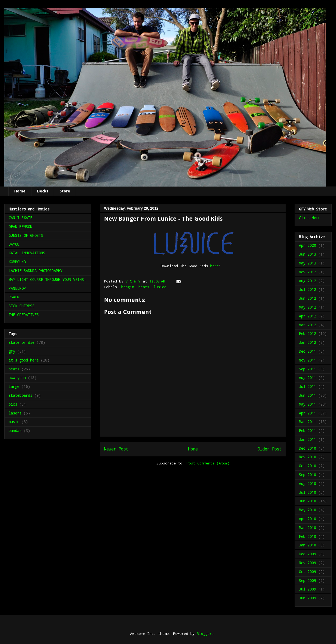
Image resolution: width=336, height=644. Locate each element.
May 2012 (308, 307)
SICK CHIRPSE (22, 306)
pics (13, 404)
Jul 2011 (308, 386)
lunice (160, 287)
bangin (128, 287)
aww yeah (17, 378)
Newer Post (116, 449)
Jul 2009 (308, 589)
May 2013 (308, 263)
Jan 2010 (308, 545)
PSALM (14, 297)
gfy (12, 351)
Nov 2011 (308, 360)
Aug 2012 (308, 281)
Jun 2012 (308, 298)
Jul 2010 (308, 492)
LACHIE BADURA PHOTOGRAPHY (35, 271)
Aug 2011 (308, 378)
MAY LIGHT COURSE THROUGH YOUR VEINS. (47, 279)
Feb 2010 (308, 536)
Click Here (310, 218)
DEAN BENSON (20, 226)
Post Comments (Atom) (208, 463)
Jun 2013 (308, 254)
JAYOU (14, 244)
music (14, 422)
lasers (15, 413)
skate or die (22, 342)
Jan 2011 (308, 439)
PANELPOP (17, 288)
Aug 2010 (308, 483)
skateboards (20, 395)
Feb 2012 (308, 333)
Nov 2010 (308, 457)
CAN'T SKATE (20, 218)
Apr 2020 (308, 245)
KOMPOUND (17, 262)
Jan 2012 (308, 342)
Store (65, 191)
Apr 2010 (308, 519)
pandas (15, 430)
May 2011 (308, 404)
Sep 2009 (308, 580)
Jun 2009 (308, 598)
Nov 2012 (308, 272)
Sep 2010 (308, 475)
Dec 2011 (308, 351)
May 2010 (308, 510)
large (14, 386)
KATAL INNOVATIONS (27, 253)
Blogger (204, 634)
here (215, 266)
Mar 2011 (308, 422)
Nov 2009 (308, 563)
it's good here (24, 360)
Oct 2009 (308, 572)
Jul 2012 (308, 289)
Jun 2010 (308, 501)
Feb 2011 (308, 430)
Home (20, 191)
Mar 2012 (308, 325)
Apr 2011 (308, 413)
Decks (43, 191)
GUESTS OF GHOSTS (26, 235)
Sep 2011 (308, 369)
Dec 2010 (308, 448)
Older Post (270, 449)
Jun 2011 (308, 395)
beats (144, 287)
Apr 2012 (308, 316)
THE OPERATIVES (24, 315)
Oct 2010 (308, 466)
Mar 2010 (308, 527)
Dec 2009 (308, 554)
